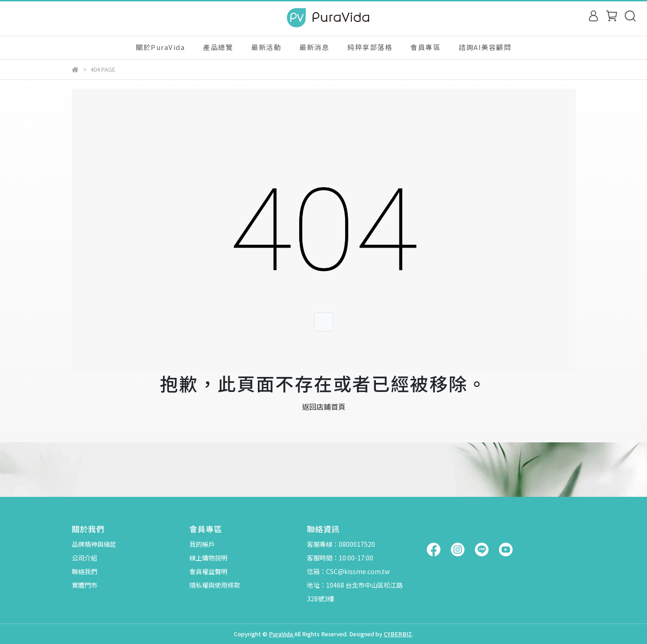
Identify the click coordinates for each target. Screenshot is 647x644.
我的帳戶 (202, 544)
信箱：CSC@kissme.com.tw (348, 571)
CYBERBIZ (398, 634)
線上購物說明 (208, 558)
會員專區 (425, 47)
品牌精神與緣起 (94, 544)
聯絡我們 (84, 571)
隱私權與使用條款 (215, 585)
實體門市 (84, 585)
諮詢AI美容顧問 (485, 47)
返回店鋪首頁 (324, 406)
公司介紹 (84, 558)
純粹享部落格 (370, 47)
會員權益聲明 (208, 571)
